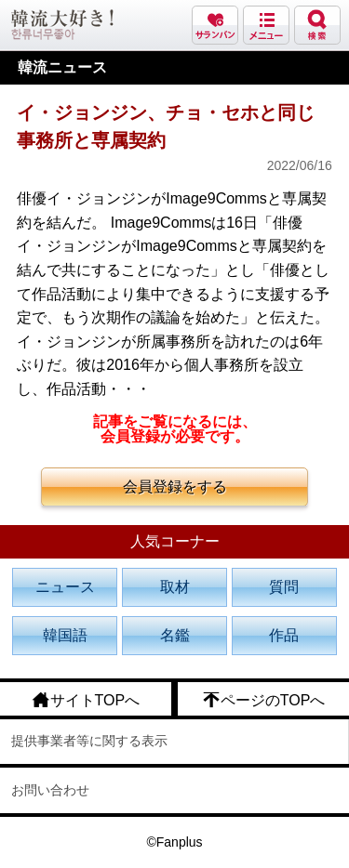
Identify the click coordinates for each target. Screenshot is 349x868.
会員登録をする (175, 487)
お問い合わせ (50, 790)
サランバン (215, 25)
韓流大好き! (62, 25)
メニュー (266, 25)
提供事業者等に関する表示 (89, 741)
